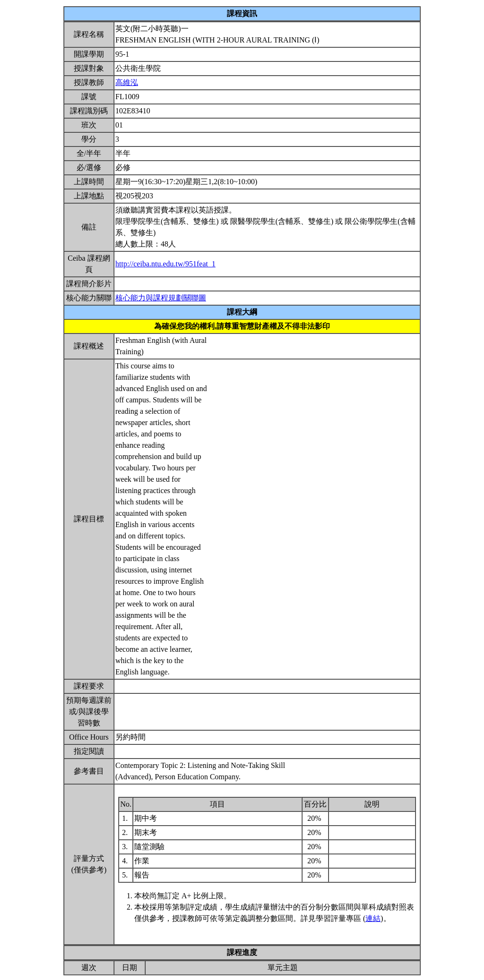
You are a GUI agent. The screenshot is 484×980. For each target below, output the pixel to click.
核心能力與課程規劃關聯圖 (161, 298)
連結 (373, 918)
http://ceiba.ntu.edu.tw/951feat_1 (165, 264)
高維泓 (127, 82)
